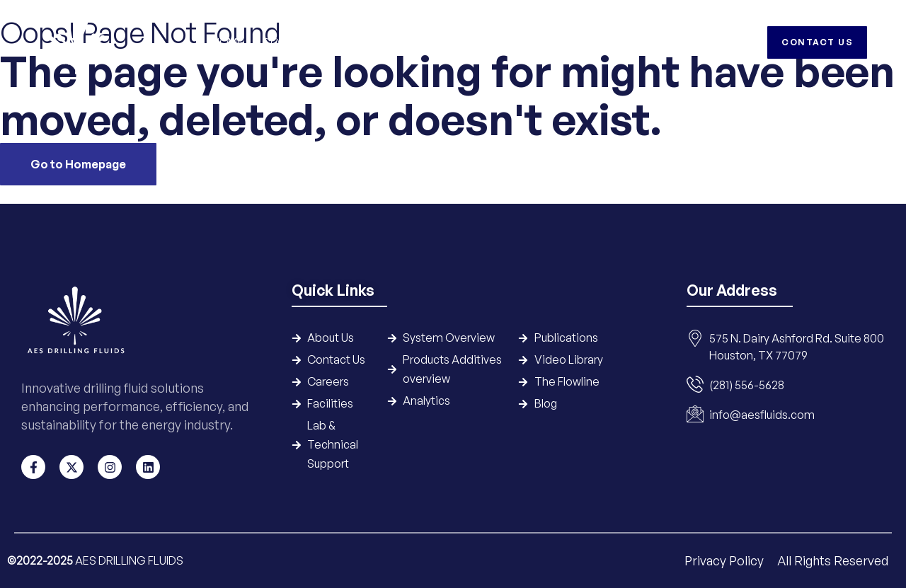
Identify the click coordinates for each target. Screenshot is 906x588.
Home (227, 42)
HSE (623, 42)
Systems (355, 42)
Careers (673, 42)
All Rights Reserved (833, 560)
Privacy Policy (726, 560)
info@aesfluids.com (762, 415)
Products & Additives (455, 42)
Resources (563, 42)
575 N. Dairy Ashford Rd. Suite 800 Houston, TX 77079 (797, 347)
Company (287, 42)
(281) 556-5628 (747, 385)
